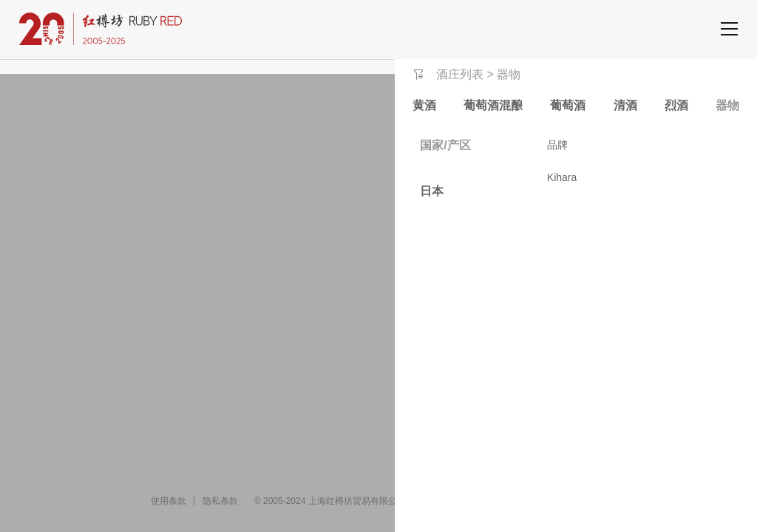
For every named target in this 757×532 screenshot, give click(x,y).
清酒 (625, 105)
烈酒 (676, 105)
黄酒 (424, 105)
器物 (727, 105)
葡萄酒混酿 (493, 105)
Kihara (562, 177)
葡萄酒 (568, 105)
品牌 (557, 145)
